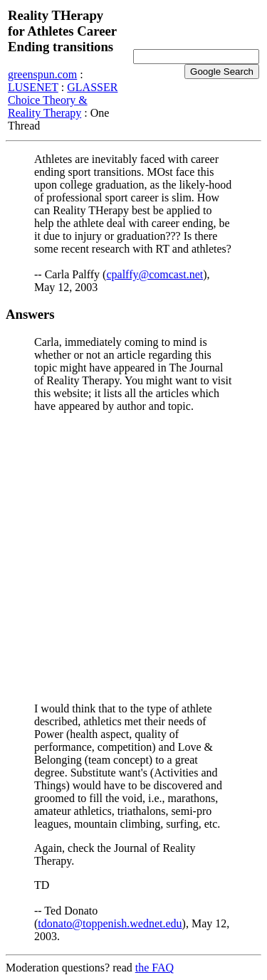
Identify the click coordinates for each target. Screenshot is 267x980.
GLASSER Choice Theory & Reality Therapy (63, 100)
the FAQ (155, 968)
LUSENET (33, 87)
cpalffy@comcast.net (155, 274)
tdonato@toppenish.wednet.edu (110, 923)
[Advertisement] (133, 558)
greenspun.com (42, 74)
